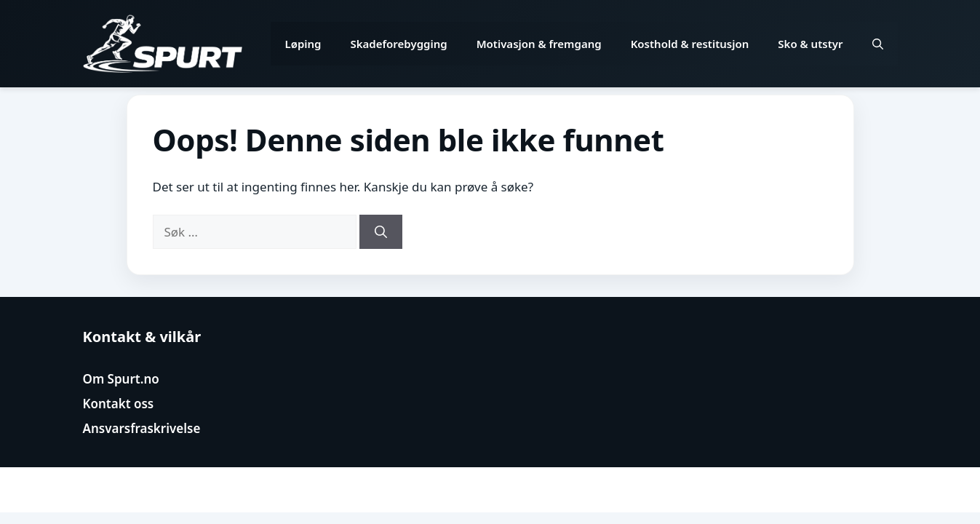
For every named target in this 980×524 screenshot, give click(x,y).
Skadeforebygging (399, 44)
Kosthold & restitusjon (690, 44)
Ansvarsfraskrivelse (142, 428)
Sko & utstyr (810, 44)
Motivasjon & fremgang (539, 44)
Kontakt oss (119, 404)
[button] (878, 44)
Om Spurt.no (121, 379)
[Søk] (381, 232)
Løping (303, 44)
